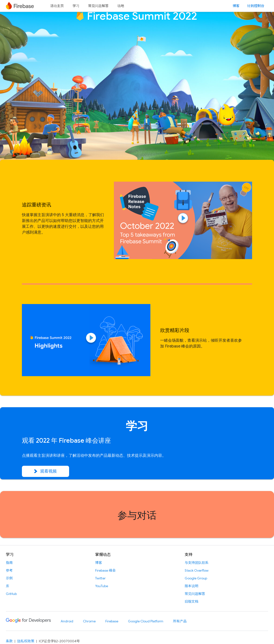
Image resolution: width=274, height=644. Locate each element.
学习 (76, 6)
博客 (236, 6)
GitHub (11, 594)
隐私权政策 (26, 641)
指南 (9, 563)
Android (67, 621)
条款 (9, 641)
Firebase (112, 621)
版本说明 (192, 586)
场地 (121, 6)
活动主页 (57, 6)
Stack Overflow (197, 570)
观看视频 (46, 471)
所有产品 (180, 621)
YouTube (102, 586)
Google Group (196, 578)
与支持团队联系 (197, 563)
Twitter (100, 578)
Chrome (89, 621)
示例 (9, 578)
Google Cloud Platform (146, 621)
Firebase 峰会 (105, 570)
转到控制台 (256, 6)
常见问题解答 (98, 6)
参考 (9, 570)
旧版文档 (192, 602)
